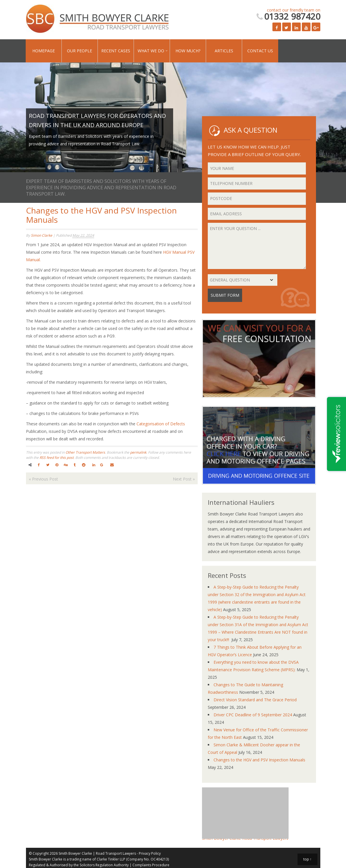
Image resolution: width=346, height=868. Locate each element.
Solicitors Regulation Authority (104, 865)
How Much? (188, 51)
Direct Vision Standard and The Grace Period (255, 700)
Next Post (184, 479)
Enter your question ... (257, 246)
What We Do (151, 51)
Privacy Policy (150, 853)
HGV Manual (175, 252)
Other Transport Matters (85, 452)
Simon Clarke (42, 235)
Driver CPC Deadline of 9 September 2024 (253, 715)
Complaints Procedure (151, 865)
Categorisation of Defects (161, 424)
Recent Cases (116, 51)
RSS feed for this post (57, 458)
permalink (138, 452)
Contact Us (260, 51)
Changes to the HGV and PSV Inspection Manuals (259, 760)
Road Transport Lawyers (116, 853)
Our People (80, 51)
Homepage (44, 51)
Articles (224, 51)
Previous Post (43, 479)
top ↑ (307, 859)
